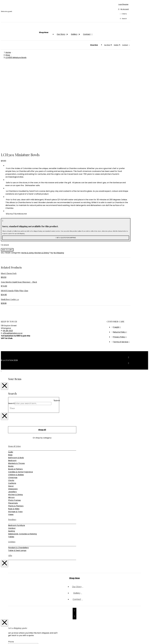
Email (15, 581)
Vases (11, 431)
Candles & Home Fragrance (21, 389)
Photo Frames (14, 417)
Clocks (11, 397)
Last (42, 576)
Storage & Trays (15, 428)
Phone (11, 558)
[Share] (6, 639)
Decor (11, 403)
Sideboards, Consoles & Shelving (22, 451)
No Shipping (59, 169)
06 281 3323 (8, 247)
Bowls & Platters (15, 386)
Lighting (12, 458)
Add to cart (7, 166)
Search (11, 320)
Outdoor (12, 445)
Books (11, 383)
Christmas (13, 394)
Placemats (13, 420)
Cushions (12, 400)
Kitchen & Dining (42, 169)
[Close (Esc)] (9, 639)
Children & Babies (16, 391)
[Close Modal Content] (5, 303)
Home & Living (27, 169)
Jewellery (12, 408)
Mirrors (11, 414)
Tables (11, 453)
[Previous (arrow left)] (2, 642)
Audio (11, 369)
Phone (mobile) (20, 587)
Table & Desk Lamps (17, 467)
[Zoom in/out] (2, 639)
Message (12, 599)
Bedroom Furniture (17, 442)
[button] (123, 14)
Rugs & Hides (14, 425)
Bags (10, 371)
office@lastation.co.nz (13, 250)
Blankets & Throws (16, 380)
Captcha (12, 626)
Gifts (10, 472)
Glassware (13, 406)
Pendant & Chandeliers (18, 464)
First (42, 573)
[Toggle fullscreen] (4, 639)
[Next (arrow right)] (4, 642)
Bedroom (12, 377)
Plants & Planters (16, 423)
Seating (12, 448)
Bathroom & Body (16, 374)
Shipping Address (21, 593)
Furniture (12, 436)
